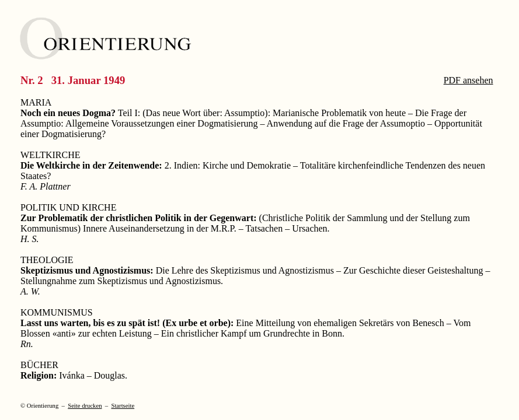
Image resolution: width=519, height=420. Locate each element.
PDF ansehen (469, 80)
